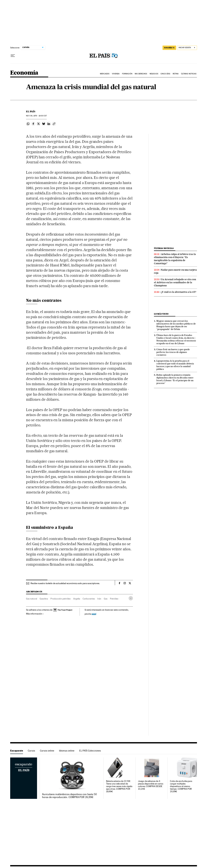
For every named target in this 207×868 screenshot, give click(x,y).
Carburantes (89, 599)
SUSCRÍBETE (169, 48)
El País (31, 111)
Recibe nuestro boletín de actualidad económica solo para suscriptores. (65, 583)
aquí (94, 614)
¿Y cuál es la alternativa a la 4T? (179, 292)
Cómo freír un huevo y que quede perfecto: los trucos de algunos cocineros (173, 352)
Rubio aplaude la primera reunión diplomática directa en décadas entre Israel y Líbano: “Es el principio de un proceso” (175, 379)
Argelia (77, 599)
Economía (24, 73)
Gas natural (32, 599)
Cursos (31, 751)
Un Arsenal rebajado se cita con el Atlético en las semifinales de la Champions (175, 282)
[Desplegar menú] (13, 56)
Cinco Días (165, 74)
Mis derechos (141, 74)
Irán (99, 599)
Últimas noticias (164, 248)
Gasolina (44, 599)
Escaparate (17, 751)
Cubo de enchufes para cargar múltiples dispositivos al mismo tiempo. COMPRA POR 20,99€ (181, 786)
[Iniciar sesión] (187, 48)
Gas (106, 599)
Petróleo (114, 599)
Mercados (105, 74)
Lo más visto (161, 314)
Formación (127, 74)
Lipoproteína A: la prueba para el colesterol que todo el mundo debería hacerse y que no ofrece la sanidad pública (175, 365)
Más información (35, 614)
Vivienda (116, 74)
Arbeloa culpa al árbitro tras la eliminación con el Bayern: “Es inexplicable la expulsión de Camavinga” (175, 259)
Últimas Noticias (189, 74)
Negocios (154, 74)
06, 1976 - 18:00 (36, 116)
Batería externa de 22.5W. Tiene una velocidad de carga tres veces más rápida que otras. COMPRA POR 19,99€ (119, 786)
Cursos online (47, 751)
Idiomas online (67, 751)
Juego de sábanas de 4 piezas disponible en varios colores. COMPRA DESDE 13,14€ (151, 785)
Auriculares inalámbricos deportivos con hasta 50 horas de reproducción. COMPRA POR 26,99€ (69, 796)
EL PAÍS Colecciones (90, 751)
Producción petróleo (61, 599)
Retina (176, 74)
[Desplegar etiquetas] (131, 598)
